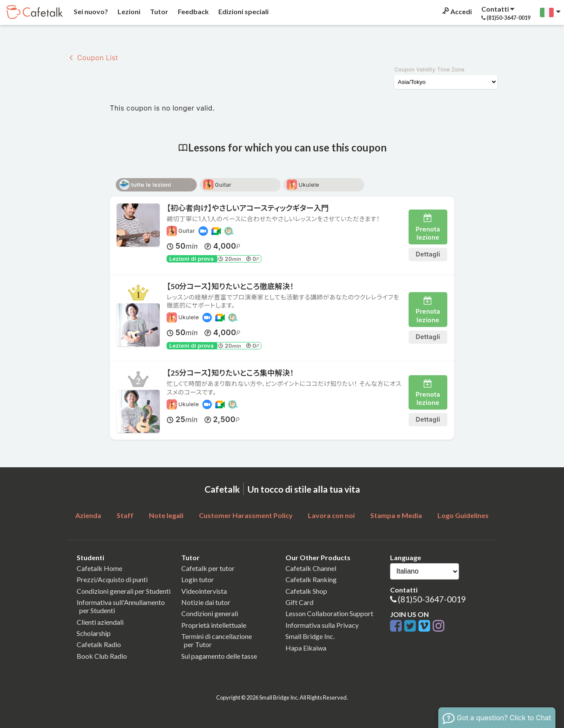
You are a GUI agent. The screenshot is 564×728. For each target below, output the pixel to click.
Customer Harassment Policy (246, 515)
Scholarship (94, 633)
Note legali (166, 515)
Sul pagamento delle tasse (219, 656)
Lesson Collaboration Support (329, 613)
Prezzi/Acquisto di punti (112, 579)
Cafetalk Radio (99, 644)
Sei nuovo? (90, 11)
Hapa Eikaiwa (306, 648)
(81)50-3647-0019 (432, 599)
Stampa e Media (396, 515)
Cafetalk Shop (306, 591)
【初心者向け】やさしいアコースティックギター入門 (248, 208)
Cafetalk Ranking (311, 579)
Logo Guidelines (463, 515)
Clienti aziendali (100, 622)
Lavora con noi (331, 515)
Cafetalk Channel (311, 568)
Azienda (88, 515)
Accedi (456, 11)
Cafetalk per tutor (208, 568)
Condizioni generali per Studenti (124, 591)
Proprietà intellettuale (214, 625)
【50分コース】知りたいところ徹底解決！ (230, 286)
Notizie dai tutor (206, 602)
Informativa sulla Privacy (322, 625)
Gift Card (299, 602)
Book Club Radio (102, 656)
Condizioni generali (210, 613)
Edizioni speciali (243, 11)
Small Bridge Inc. (310, 636)
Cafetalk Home (99, 568)
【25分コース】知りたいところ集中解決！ (230, 373)
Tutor (158, 11)
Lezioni (128, 11)
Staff (125, 515)
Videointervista (204, 591)
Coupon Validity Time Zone (429, 69)
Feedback (193, 11)
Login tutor (198, 579)
